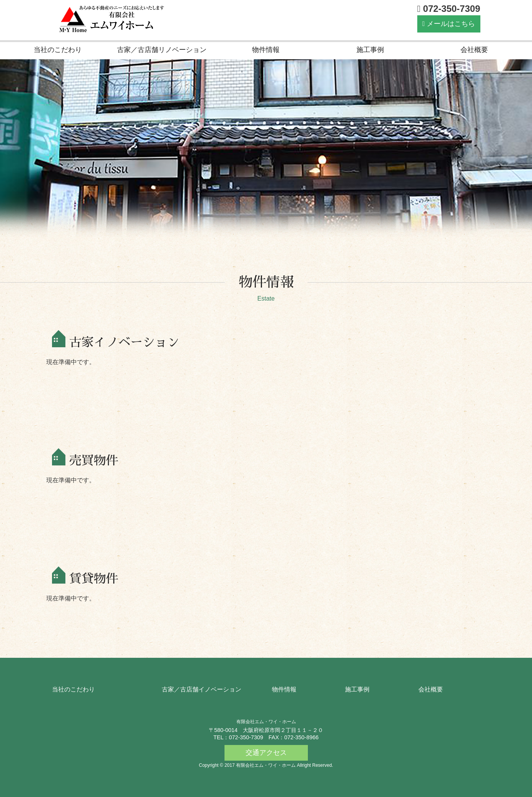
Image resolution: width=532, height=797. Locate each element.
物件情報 (266, 50)
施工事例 (370, 50)
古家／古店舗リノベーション (162, 50)
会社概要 (474, 50)
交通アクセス (266, 753)
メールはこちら (449, 24)
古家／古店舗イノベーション (202, 689)
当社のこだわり (58, 50)
